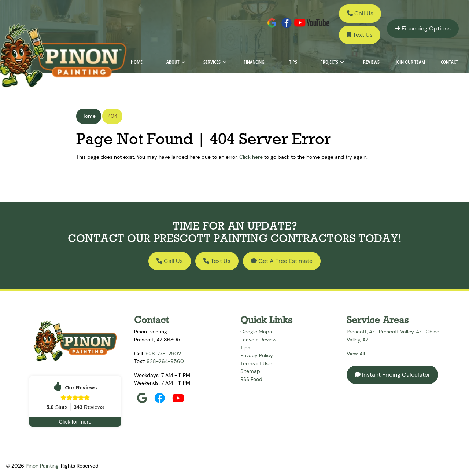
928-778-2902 (163, 354)
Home (88, 116)
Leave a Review (258, 340)
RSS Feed (251, 379)
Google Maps (256, 332)
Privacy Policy (257, 355)
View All (356, 354)
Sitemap (250, 371)
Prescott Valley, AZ (400, 332)
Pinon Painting (42, 466)
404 (112, 116)
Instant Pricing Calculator (392, 375)
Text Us (360, 35)
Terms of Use (256, 363)
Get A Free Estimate (282, 261)
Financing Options (423, 28)
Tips (245, 348)
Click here (251, 157)
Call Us (360, 13)
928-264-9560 (165, 361)
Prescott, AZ (361, 332)
